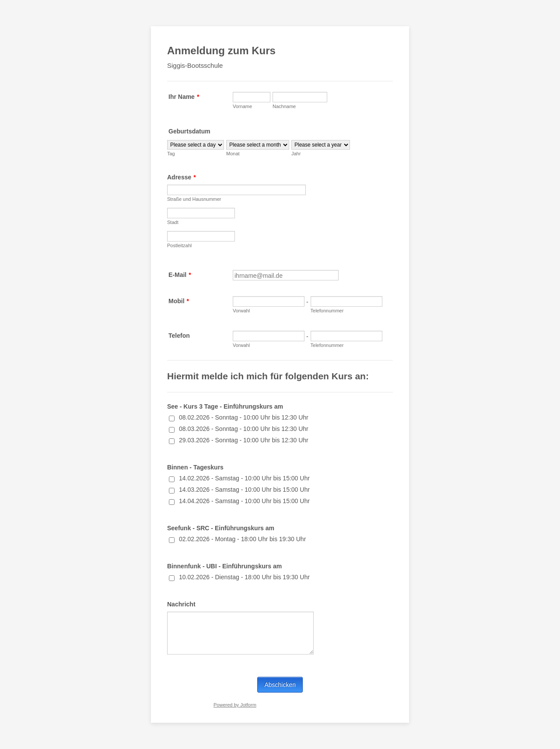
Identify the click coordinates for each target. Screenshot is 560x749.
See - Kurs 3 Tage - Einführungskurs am (225, 406)
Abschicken (280, 685)
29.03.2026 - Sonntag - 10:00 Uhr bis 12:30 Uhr (244, 440)
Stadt (173, 222)
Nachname (284, 106)
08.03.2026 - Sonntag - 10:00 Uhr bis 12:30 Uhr (244, 429)
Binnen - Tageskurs (195, 467)
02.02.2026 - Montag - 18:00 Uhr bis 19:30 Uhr (242, 539)
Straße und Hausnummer (194, 199)
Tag (171, 154)
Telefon (179, 336)
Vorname (242, 106)
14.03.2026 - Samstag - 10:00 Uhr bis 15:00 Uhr (244, 490)
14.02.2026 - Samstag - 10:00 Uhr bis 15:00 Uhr (244, 478)
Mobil (179, 301)
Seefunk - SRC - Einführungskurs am (221, 528)
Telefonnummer (327, 311)
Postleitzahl (179, 245)
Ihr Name (184, 97)
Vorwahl (241, 311)
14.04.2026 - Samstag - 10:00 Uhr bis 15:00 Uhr (244, 501)
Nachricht (181, 604)
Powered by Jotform (235, 705)
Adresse (182, 177)
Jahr (296, 154)
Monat (233, 154)
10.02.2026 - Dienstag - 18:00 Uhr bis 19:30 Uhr (244, 577)
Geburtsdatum (189, 131)
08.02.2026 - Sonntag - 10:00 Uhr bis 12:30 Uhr (244, 417)
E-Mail (180, 275)
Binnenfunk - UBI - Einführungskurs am (224, 566)
